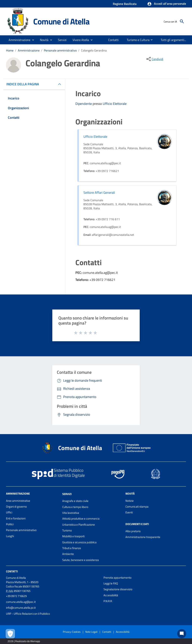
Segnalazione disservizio (118, 589)
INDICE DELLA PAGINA (24, 84)
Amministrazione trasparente (143, 537)
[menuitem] (114, 40)
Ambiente (68, 554)
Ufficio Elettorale (115, 104)
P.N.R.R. (108, 601)
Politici (10, 524)
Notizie (130, 501)
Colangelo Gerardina (94, 50)
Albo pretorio (133, 531)
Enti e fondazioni (16, 518)
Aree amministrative (18, 501)
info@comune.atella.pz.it (21, 608)
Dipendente (84, 104)
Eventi (129, 512)
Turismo (67, 530)
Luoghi (10, 536)
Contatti (12, 571)
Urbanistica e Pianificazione (79, 525)
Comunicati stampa (137, 507)
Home (10, 50)
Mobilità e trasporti (73, 536)
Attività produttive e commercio (81, 519)
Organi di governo (16, 507)
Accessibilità (111, 595)
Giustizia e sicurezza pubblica (79, 542)
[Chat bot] (182, 634)
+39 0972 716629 (16, 596)
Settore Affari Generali (99, 193)
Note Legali (91, 632)
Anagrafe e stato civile (75, 501)
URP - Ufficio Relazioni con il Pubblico (28, 614)
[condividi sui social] (154, 59)
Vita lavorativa (71, 513)
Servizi (67, 494)
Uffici (9, 512)
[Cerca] (182, 21)
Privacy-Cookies (72, 632)
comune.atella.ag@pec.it (21, 602)
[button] (167, 4)
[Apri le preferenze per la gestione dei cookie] (10, 634)
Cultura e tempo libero (75, 507)
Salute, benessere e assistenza (81, 560)
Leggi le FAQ (111, 583)
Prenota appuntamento (117, 578)
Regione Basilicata (125, 4)
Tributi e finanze (72, 548)
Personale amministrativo (60, 50)
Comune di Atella (61, 21)
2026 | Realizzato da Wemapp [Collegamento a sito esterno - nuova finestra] (24, 641)
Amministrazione (29, 50)
